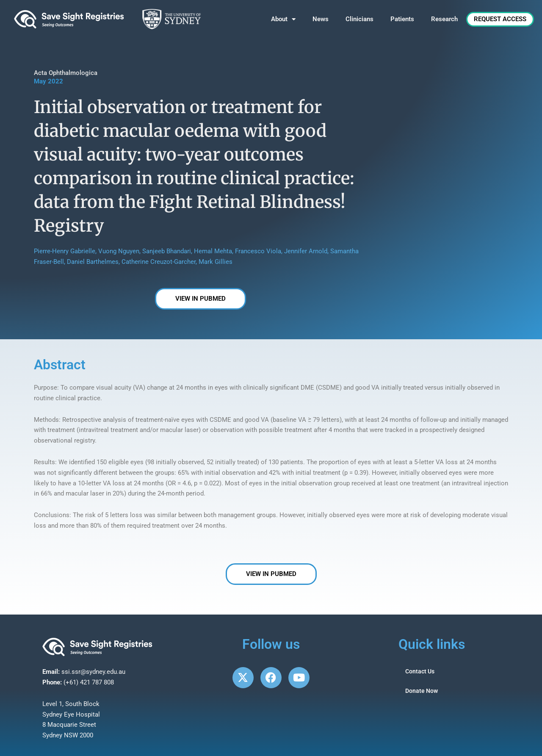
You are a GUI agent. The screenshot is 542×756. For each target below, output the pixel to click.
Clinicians (359, 19)
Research (444, 19)
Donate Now (422, 691)
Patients (402, 19)
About (283, 19)
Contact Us (421, 672)
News (321, 19)
